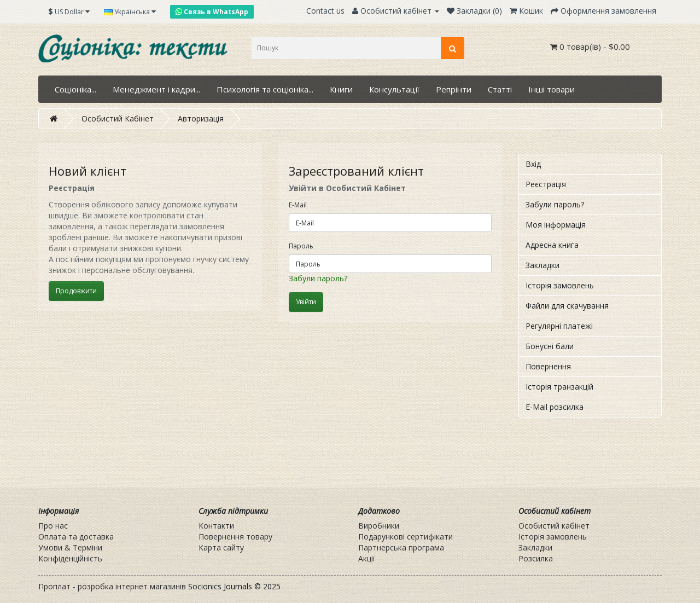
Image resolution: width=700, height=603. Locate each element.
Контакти (216, 526)
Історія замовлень (560, 285)
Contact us (325, 11)
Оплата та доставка (76, 537)
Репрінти (454, 89)
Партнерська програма (401, 547)
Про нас (53, 526)
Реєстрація (546, 184)
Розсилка (536, 558)
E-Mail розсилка (555, 407)
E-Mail (298, 205)
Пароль (301, 246)
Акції (367, 558)
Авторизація (201, 118)
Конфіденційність (70, 558)
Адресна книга (552, 245)
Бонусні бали (550, 346)
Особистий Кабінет (118, 118)
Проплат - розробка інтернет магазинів (112, 586)
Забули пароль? (318, 278)
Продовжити (76, 291)
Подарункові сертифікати (406, 537)
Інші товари (552, 89)
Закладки (542, 265)
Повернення (548, 366)
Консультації (394, 89)
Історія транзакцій (559, 387)
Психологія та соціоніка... (265, 89)
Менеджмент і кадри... (156, 89)
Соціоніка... (75, 89)
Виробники (379, 526)
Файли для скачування (567, 306)
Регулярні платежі (559, 326)
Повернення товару (235, 537)
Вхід (533, 164)
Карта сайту (221, 547)
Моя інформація (556, 225)
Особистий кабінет (554, 526)
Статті (500, 89)
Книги (341, 89)
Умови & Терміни (70, 547)
